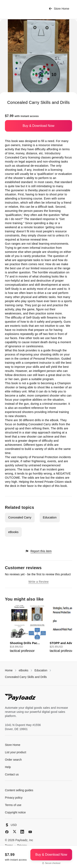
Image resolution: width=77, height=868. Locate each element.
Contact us (12, 774)
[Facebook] (7, 832)
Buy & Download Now (38, 126)
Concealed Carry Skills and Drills (26, 677)
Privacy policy (14, 798)
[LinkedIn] (22, 832)
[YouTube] (30, 832)
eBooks (13, 532)
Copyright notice (15, 812)
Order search (13, 760)
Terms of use (13, 805)
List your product (16, 752)
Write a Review (38, 582)
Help (8, 767)
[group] (29, 629)
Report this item (38, 551)
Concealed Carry (20, 517)
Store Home (59, 9)
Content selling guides (19, 790)
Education (50, 517)
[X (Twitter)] (15, 832)
